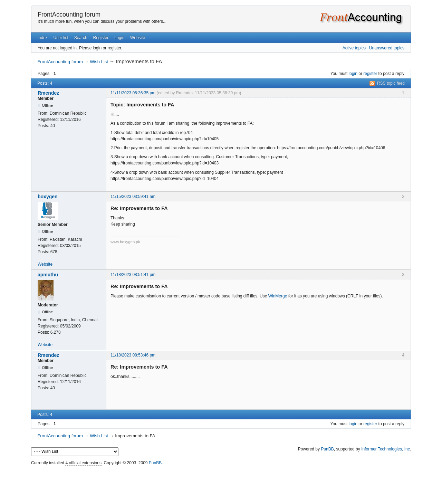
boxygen (48, 197)
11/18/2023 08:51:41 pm (133, 275)
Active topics (354, 48)
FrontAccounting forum (69, 15)
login (353, 74)
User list (61, 38)
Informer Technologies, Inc (386, 449)
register (370, 74)
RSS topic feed (391, 83)
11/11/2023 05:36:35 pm (133, 93)
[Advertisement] (221, 483)
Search (81, 38)
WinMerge (278, 296)
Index (42, 38)
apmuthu (48, 275)
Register (101, 38)
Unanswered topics (387, 48)
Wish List (99, 62)
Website (138, 38)
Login (119, 38)
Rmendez (48, 93)
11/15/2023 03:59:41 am (133, 197)
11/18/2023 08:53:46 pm (133, 355)
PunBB (327, 449)
